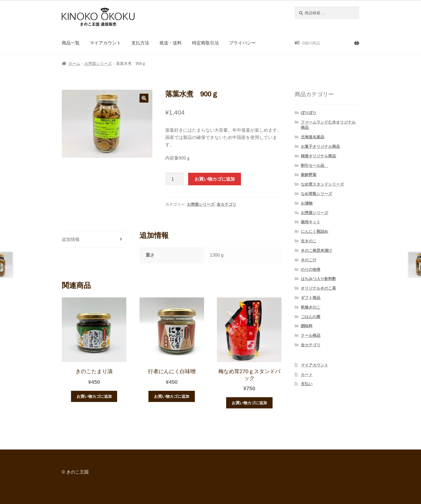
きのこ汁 (309, 260)
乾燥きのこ (311, 307)
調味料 (307, 326)
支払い (307, 384)
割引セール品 (314, 165)
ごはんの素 (311, 317)
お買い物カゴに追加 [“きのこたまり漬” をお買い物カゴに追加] (94, 396)
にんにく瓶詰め (314, 231)
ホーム (74, 63)
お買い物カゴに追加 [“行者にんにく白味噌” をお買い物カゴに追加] (172, 396)
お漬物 (307, 203)
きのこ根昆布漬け (316, 250)
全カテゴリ (226, 204)
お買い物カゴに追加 (215, 179)
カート (307, 375)
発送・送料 (171, 43)
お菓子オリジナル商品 (320, 146)
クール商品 (311, 335)
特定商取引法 (205, 43)
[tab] (94, 240)
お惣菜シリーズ (98, 63)
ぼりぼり (309, 113)
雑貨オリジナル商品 (318, 156)
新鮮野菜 (309, 175)
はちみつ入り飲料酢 (318, 279)
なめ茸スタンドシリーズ (322, 184)
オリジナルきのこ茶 (318, 288)
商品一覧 (71, 43)
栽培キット (311, 222)
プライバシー (242, 43)
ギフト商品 (311, 298)
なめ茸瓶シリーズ (316, 194)
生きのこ (309, 241)
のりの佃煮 (311, 269)
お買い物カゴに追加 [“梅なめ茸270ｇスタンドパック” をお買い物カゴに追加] (249, 403)
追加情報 (71, 239)
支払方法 (140, 43)
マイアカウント (105, 43)
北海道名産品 (313, 137)
